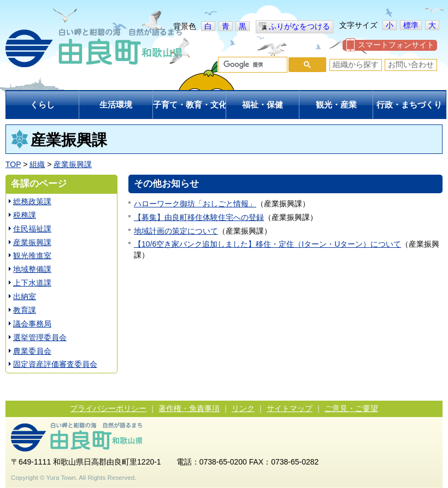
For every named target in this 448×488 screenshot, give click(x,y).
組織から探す (356, 64)
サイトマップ (290, 408)
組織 (37, 164)
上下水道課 (32, 283)
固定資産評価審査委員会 (55, 364)
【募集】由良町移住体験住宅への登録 (199, 217)
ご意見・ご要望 (351, 408)
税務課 (25, 215)
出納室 (25, 296)
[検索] (252, 65)
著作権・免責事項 (189, 408)
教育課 (25, 310)
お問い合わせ (411, 64)
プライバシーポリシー (108, 408)
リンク (243, 408)
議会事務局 (32, 324)
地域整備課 (32, 269)
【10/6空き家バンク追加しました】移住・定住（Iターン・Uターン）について (267, 244)
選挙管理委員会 (40, 337)
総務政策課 (32, 201)
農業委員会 (32, 351)
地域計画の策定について (176, 231)
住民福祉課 (32, 229)
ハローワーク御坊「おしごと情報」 (195, 204)
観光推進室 (32, 255)
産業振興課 (73, 164)
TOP (13, 164)
